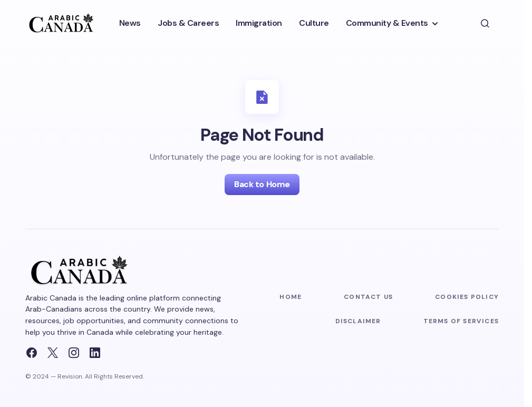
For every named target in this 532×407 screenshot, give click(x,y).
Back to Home (262, 184)
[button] (485, 23)
